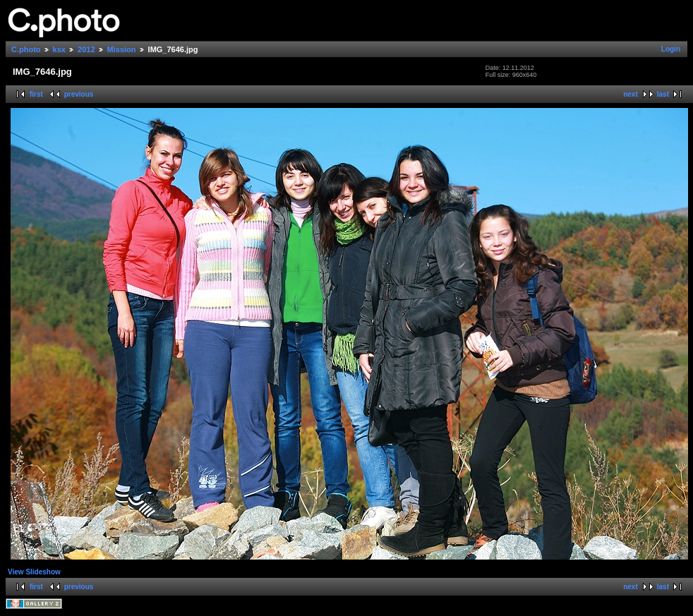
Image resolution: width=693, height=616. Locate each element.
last (663, 94)
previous (79, 94)
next (631, 94)
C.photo (26, 49)
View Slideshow (34, 572)
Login (671, 49)
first (36, 94)
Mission (122, 49)
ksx (59, 49)
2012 (86, 49)
